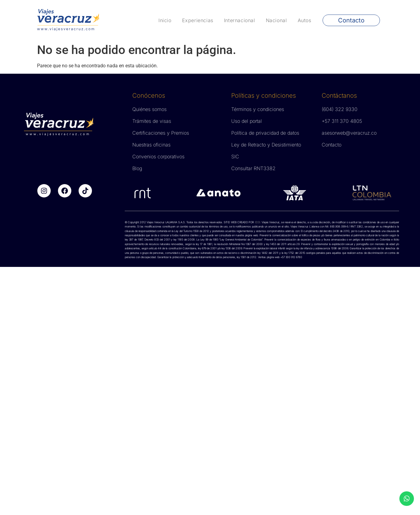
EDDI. (257, 222)
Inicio (165, 20)
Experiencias (198, 20)
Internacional (240, 20)
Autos (305, 20)
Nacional (276, 20)
